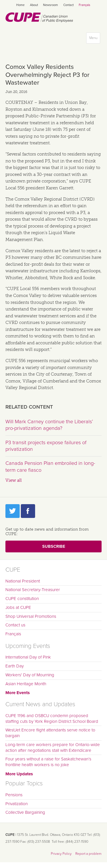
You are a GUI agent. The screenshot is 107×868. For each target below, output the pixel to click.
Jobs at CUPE (18, 607)
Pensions (14, 795)
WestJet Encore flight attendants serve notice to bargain (50, 733)
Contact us (15, 625)
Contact (68, 5)
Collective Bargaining (25, 812)
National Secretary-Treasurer (33, 590)
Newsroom (51, 5)
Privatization (17, 804)
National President (23, 581)
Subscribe (54, 546)
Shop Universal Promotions (31, 616)
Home (20, 5)
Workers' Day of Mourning (30, 675)
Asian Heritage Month (26, 684)
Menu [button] (95, 39)
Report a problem (88, 854)
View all (14, 480)
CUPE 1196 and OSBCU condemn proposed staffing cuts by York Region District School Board (52, 719)
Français (84, 5)
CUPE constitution (22, 599)
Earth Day (15, 666)
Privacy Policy (61, 854)
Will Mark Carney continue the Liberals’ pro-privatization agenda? (49, 425)
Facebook (28, 511)
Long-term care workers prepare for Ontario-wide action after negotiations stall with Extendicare (53, 747)
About (34, 5)
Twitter (13, 511)
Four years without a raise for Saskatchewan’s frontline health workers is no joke (48, 762)
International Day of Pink (28, 657)
